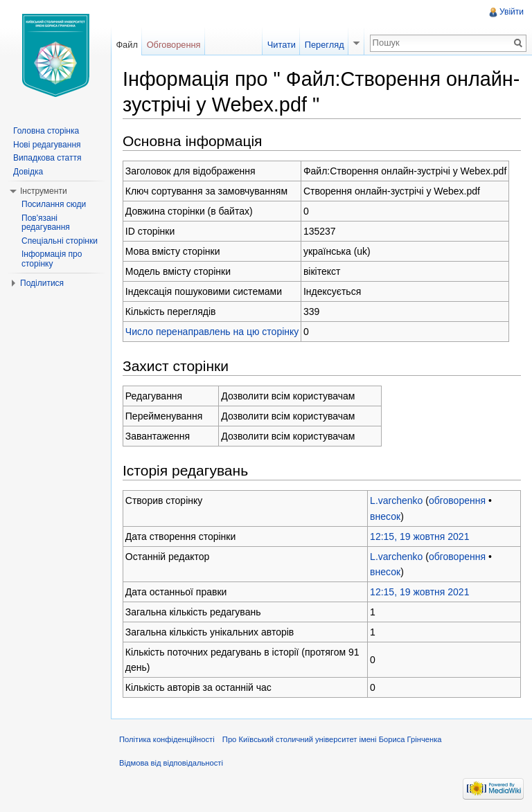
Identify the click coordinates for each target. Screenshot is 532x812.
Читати (282, 45)
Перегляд (325, 45)
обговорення (457, 500)
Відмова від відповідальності (171, 763)
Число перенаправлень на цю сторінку (212, 332)
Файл (126, 45)
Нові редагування (47, 145)
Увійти (512, 12)
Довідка (28, 172)
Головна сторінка (46, 131)
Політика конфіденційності (167, 739)
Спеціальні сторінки (60, 241)
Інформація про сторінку (52, 259)
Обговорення (174, 45)
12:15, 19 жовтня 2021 (419, 536)
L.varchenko (396, 500)
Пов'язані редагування (46, 223)
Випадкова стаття (47, 158)
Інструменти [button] (44, 191)
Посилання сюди (54, 204)
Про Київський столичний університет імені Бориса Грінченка (332, 739)
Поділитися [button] (42, 283)
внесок (385, 516)
